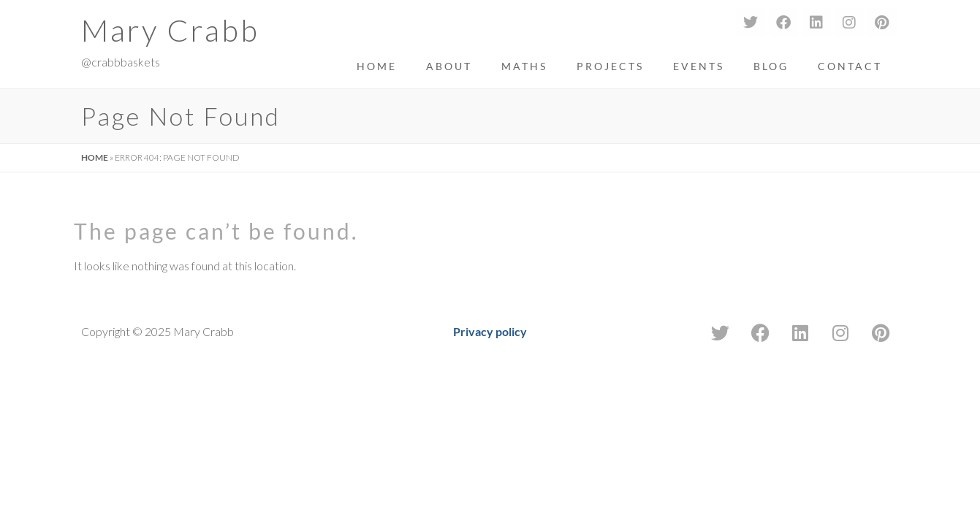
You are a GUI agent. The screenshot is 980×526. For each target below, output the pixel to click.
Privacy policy (490, 331)
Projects (610, 66)
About (449, 66)
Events (699, 66)
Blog (771, 66)
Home (377, 66)
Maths (524, 66)
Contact (850, 66)
